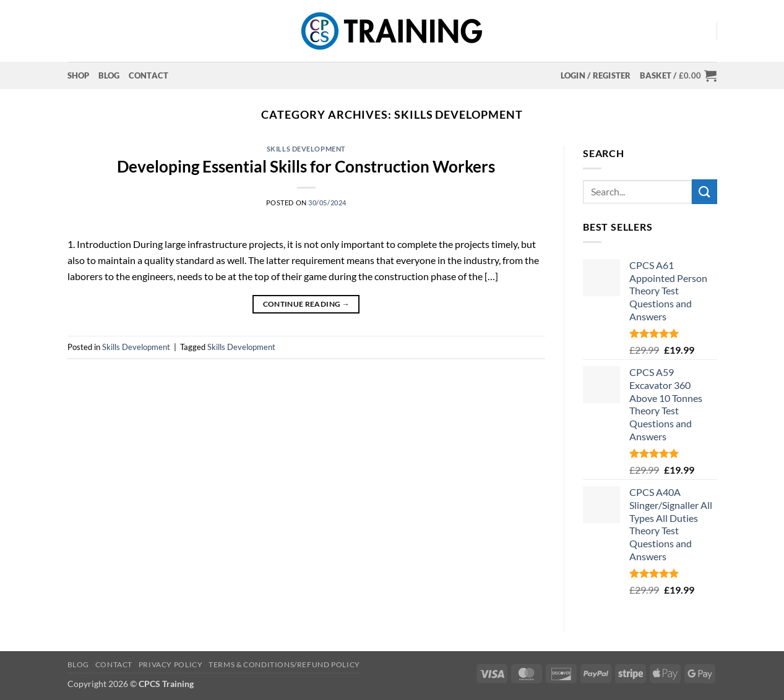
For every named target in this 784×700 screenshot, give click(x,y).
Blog (109, 75)
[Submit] (704, 191)
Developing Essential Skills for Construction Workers (306, 166)
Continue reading (307, 304)
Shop (79, 75)
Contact (149, 75)
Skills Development (306, 149)
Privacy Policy (171, 664)
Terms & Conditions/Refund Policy (284, 664)
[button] (596, 75)
